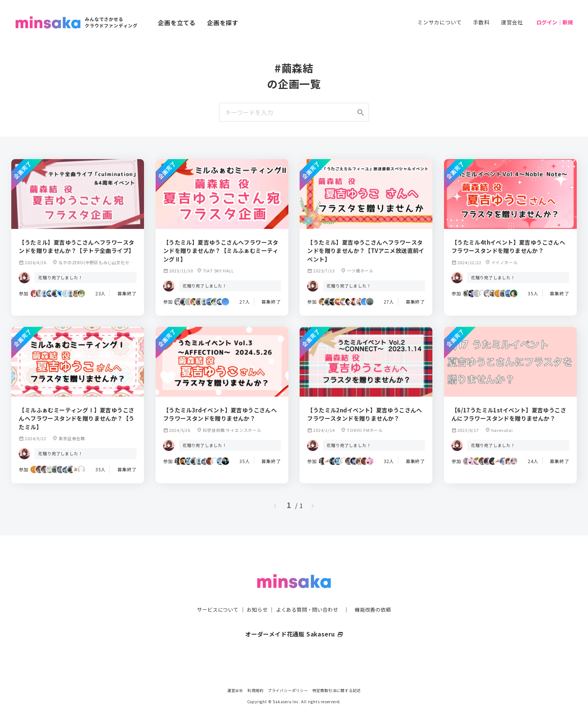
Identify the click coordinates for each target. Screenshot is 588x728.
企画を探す (223, 23)
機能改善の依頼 (377, 594)
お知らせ (255, 594)
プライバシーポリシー (288, 690)
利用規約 (256, 690)
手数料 (481, 22)
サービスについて (213, 594)
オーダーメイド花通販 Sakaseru (294, 619)
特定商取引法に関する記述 (337, 690)
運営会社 (512, 22)
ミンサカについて (439, 22)
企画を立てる (177, 23)
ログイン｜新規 (555, 22)
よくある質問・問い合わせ (308, 594)
